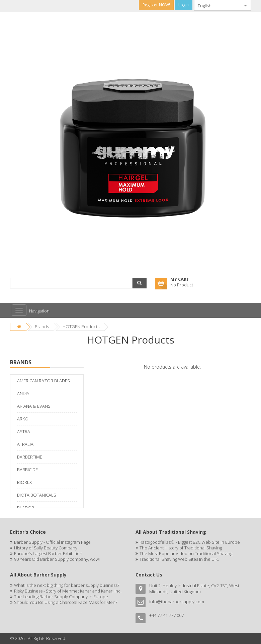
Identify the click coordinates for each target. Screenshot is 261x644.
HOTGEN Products (81, 327)
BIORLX (24, 482)
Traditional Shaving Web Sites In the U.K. (179, 559)
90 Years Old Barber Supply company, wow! (57, 559)
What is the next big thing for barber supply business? (67, 585)
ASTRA (24, 431)
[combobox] (217, 5)
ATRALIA (25, 444)
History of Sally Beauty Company (46, 548)
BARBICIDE (27, 470)
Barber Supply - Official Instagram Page (52, 542)
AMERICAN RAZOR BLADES (43, 381)
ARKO (23, 419)
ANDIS (23, 393)
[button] (140, 283)
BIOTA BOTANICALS (37, 495)
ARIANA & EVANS (34, 406)
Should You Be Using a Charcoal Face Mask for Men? (66, 602)
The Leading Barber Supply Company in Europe (61, 597)
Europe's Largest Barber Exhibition (48, 553)
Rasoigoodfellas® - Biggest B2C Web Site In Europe (190, 542)
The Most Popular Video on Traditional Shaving (186, 553)
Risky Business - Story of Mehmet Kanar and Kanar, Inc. (68, 591)
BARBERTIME (30, 457)
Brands (42, 327)
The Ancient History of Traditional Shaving (181, 548)
